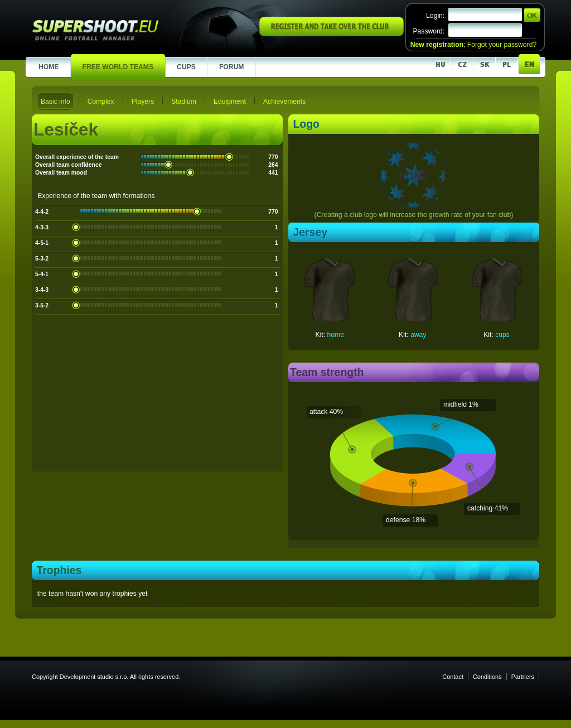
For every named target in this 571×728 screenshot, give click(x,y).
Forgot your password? (502, 45)
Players (143, 102)
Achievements (284, 102)
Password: (429, 31)
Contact (453, 677)
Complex (101, 102)
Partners (523, 677)
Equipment (230, 102)
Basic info (55, 102)
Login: (435, 16)
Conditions (487, 677)
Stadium (184, 102)
